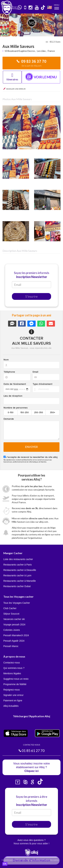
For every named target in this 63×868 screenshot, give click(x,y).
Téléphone (9, 372)
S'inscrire (32, 296)
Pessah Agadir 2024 (14, 641)
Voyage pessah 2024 (14, 625)
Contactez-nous (12, 663)
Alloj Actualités (11, 706)
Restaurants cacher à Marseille (20, 581)
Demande (9, 419)
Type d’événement (43, 384)
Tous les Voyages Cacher (17, 603)
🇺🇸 (50, 7)
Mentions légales (12, 673)
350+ (52, 413)
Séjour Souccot (11, 614)
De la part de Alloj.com (32, 66)
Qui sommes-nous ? (14, 668)
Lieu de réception (13, 396)
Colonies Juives (12, 630)
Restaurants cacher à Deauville (20, 570)
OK (5, 864)
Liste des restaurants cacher (18, 559)
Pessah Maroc (11, 646)
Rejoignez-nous (12, 690)
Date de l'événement (15, 384)
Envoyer (32, 447)
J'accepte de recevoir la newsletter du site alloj (32, 457)
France (51, 51)
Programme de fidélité (15, 684)
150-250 (25, 413)
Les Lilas (41, 51)
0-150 (11, 413)
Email (35, 372)
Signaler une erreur (13, 695)
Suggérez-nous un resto (16, 679)
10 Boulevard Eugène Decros (20, 51)
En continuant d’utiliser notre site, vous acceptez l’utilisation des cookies (30, 860)
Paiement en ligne (13, 700)
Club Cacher (10, 608)
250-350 (39, 413)
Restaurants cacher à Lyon (17, 575)
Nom (6, 360)
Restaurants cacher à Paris (18, 565)
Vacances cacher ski (14, 619)
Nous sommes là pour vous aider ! (31, 843)
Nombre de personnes (16, 408)
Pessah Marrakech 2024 (16, 635)
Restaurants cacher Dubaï (17, 586)
